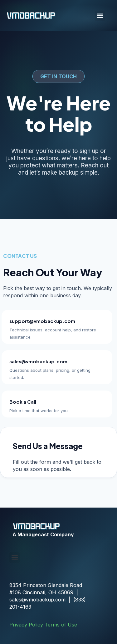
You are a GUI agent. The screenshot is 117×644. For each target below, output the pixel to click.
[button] (100, 16)
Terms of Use (61, 625)
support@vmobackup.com (42, 321)
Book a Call (23, 402)
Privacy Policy (26, 625)
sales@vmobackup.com (38, 361)
